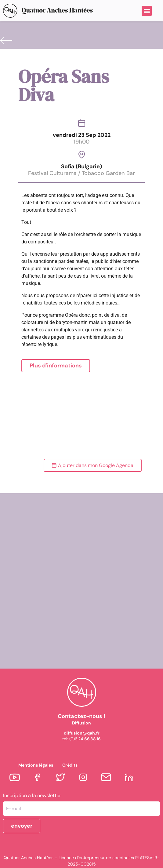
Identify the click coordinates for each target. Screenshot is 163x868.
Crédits (70, 765)
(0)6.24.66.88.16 (85, 739)
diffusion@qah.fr (82, 733)
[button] (147, 11)
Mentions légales (36, 765)
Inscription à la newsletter (32, 796)
